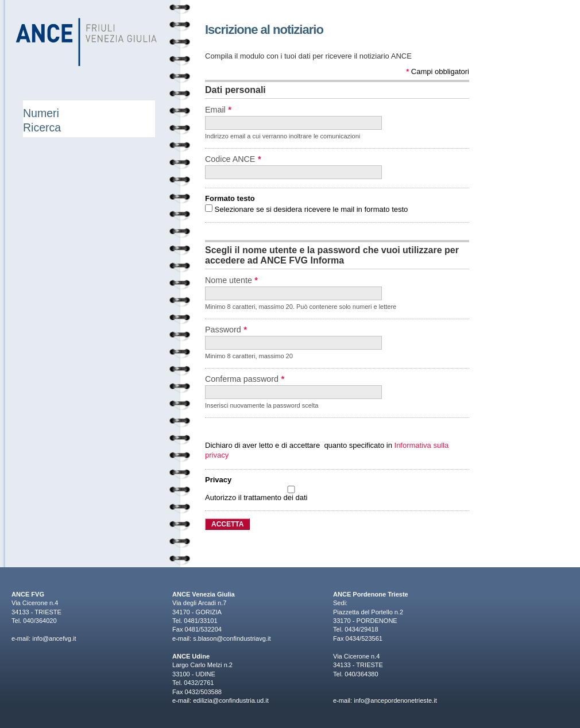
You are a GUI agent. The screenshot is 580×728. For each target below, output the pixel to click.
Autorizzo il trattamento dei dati (291, 494)
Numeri (41, 113)
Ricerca (42, 127)
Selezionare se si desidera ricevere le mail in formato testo (306, 209)
